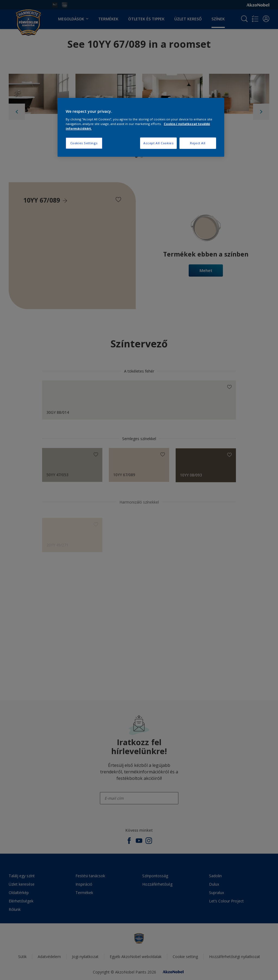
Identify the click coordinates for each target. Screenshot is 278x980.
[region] (141, 127)
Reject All (198, 143)
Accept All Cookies (158, 143)
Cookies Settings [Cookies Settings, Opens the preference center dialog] (84, 143)
